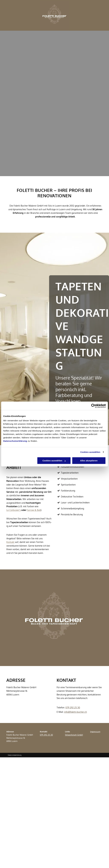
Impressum (95, 732)
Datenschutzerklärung (15, 441)
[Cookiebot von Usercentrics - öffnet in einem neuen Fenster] (93, 406)
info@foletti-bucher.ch (76, 712)
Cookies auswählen (90, 452)
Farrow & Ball (34, 510)
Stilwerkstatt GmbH (74, 735)
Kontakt (10, 542)
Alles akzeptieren (89, 461)
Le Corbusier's (14, 510)
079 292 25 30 (73, 707)
